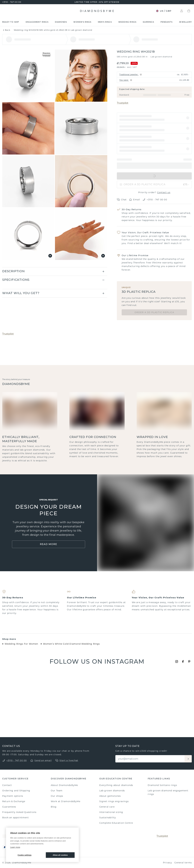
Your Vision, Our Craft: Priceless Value (145, 233)
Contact (7, 785)
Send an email (43, 760)
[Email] (150, 759)
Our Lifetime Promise (135, 255)
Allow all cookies (60, 855)
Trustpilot (123, 103)
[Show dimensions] (46, 55)
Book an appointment (16, 818)
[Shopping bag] (189, 11)
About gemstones (110, 796)
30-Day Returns (132, 209)
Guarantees (9, 807)
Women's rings (82, 22)
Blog (54, 807)
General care (107, 807)
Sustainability (108, 818)
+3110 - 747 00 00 (12, 2)
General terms (183, 863)
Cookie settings (25, 855)
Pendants (167, 22)
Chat (122, 200)
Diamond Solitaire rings (162, 785)
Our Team (57, 791)
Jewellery (185, 22)
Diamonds (61, 22)
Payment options (13, 796)
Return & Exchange (14, 801)
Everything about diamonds (116, 785)
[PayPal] (5, 847)
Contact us (164, 192)
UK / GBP (164, 11)
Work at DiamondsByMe (66, 801)
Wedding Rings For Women (20, 644)
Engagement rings (37, 22)
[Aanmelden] (188, 759)
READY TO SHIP (11, 22)
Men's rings (105, 22)
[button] (154, 118)
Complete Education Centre (116, 823)
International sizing (111, 812)
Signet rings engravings (114, 801)
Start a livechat (69, 760)
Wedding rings (127, 22)
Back (6, 30)
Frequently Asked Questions (19, 812)
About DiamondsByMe (64, 785)
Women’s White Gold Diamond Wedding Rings (70, 644)
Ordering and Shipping (16, 791)
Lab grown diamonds (112, 791)
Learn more (15, 847)
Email (135, 200)
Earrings (148, 22)
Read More (49, 544)
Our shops (57, 796)
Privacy (167, 863)
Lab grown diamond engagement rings (168, 792)
